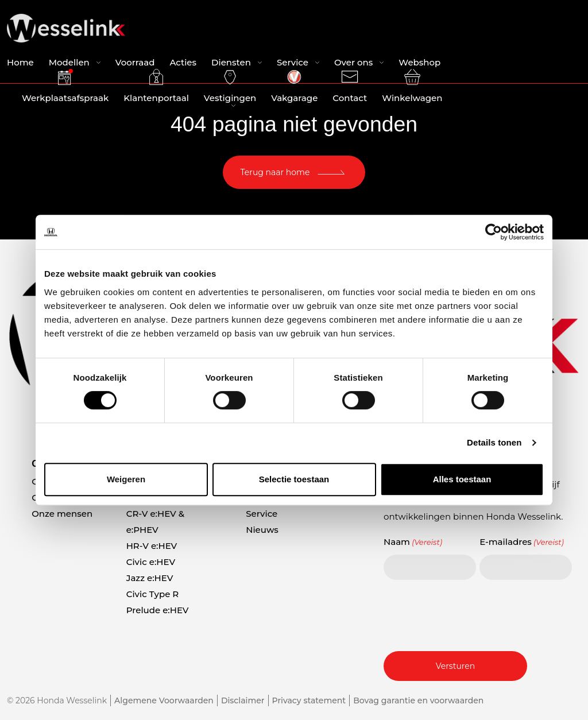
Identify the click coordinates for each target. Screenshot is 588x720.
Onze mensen (62, 514)
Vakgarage (294, 86)
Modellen (69, 62)
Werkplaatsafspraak (65, 86)
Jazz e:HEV (150, 578)
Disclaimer (243, 700)
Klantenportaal (156, 86)
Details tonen (494, 442)
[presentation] (471, 614)
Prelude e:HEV (158, 610)
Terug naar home (275, 172)
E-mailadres (522, 542)
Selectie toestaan (294, 479)
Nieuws (262, 530)
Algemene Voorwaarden (164, 700)
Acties (183, 62)
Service (293, 62)
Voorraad (135, 62)
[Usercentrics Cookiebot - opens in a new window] (494, 232)
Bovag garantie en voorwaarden (418, 700)
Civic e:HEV (151, 562)
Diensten (231, 62)
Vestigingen (230, 86)
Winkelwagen (412, 86)
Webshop (419, 62)
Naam (413, 542)
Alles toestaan (462, 479)
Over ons (353, 62)
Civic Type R (153, 594)
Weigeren (126, 479)
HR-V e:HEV (152, 546)
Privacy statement (309, 700)
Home (20, 62)
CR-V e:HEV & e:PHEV (155, 522)
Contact (350, 86)
